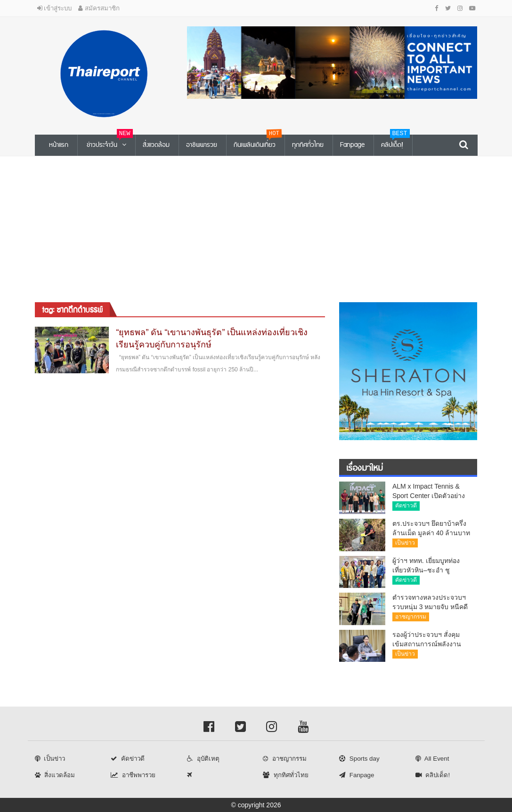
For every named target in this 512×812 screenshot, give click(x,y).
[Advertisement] (256, 227)
